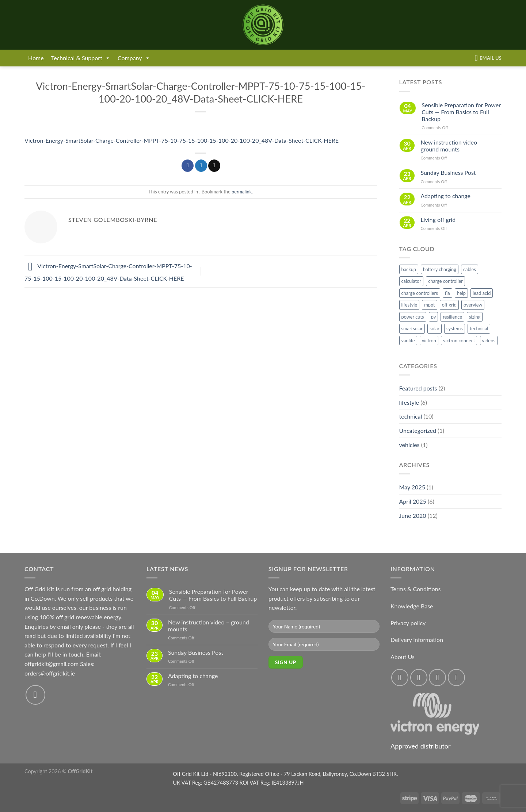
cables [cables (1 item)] (470, 269)
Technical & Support (81, 58)
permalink (242, 192)
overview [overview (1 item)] (473, 305)
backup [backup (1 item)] (409, 269)
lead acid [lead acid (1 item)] (482, 293)
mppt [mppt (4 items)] (429, 305)
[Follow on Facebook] (400, 678)
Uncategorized (418, 430)
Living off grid (438, 220)
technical (411, 416)
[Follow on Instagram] (419, 678)
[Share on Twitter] (201, 166)
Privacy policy (408, 623)
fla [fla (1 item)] (447, 293)
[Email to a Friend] (214, 166)
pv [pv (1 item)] (434, 317)
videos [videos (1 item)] (489, 340)
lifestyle (409, 402)
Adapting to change (445, 196)
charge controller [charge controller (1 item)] (445, 281)
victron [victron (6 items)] (429, 340)
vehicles (409, 445)
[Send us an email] (35, 695)
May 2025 (412, 487)
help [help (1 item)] (461, 293)
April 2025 (413, 501)
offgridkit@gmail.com (52, 664)
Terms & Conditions (416, 589)
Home (36, 58)
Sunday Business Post (448, 172)
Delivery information (417, 640)
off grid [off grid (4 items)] (449, 305)
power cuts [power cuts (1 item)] (413, 317)
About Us (403, 657)
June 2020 (413, 515)
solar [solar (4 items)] (434, 328)
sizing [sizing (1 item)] (475, 317)
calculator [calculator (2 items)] (411, 281)
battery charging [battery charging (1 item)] (440, 269)
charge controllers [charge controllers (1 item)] (420, 293)
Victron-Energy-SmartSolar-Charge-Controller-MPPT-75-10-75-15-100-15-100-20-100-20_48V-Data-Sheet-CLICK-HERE (182, 140)
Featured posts (418, 388)
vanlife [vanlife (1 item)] (408, 340)
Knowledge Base (412, 606)
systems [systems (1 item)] (455, 328)
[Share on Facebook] (188, 166)
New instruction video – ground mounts (451, 146)
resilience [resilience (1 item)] (452, 317)
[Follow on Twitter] (437, 678)
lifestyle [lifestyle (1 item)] (409, 305)
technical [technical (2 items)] (479, 328)
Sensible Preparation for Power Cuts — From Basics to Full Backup (461, 112)
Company (134, 58)
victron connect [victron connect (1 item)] (459, 340)
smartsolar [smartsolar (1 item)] (412, 328)
